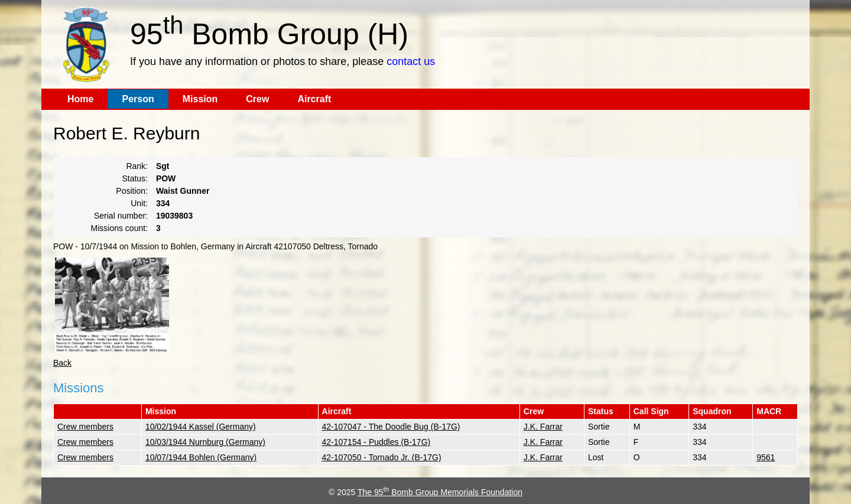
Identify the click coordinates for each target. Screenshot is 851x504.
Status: (135, 178)
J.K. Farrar (543, 427)
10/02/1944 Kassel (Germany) (201, 427)
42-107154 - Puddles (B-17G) (376, 442)
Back (62, 363)
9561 (766, 457)
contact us (411, 61)
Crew (257, 99)
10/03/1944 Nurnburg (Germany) (205, 442)
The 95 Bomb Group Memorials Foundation (440, 492)
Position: (132, 191)
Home (80, 99)
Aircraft (314, 99)
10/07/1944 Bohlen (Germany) (201, 457)
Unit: (139, 203)
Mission (200, 99)
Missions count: (119, 228)
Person (138, 99)
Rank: (137, 166)
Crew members (85, 427)
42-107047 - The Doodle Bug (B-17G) (391, 427)
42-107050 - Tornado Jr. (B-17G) (382, 457)
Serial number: (121, 216)
